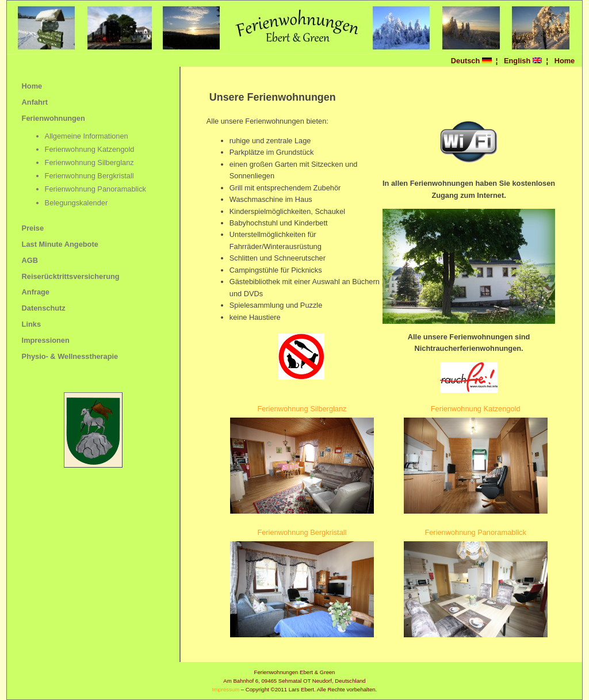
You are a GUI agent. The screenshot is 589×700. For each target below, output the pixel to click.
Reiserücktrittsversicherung (71, 276)
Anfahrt (35, 102)
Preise (33, 228)
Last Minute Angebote (60, 244)
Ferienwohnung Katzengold (90, 149)
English (523, 61)
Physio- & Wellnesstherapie (70, 356)
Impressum (226, 689)
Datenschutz (44, 308)
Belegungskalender (77, 203)
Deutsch (471, 61)
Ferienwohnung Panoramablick (95, 189)
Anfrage (36, 292)
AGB (30, 260)
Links (31, 324)
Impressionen (46, 340)
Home (565, 61)
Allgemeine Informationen (87, 136)
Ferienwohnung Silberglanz (89, 162)
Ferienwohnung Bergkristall (89, 176)
